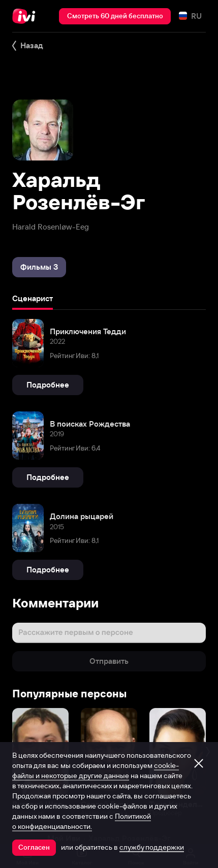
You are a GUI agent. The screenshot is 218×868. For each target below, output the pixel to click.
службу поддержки (152, 847)
